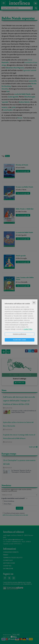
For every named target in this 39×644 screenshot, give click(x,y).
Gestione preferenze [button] (19, 334)
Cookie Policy (28, 329)
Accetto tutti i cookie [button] (19, 340)
